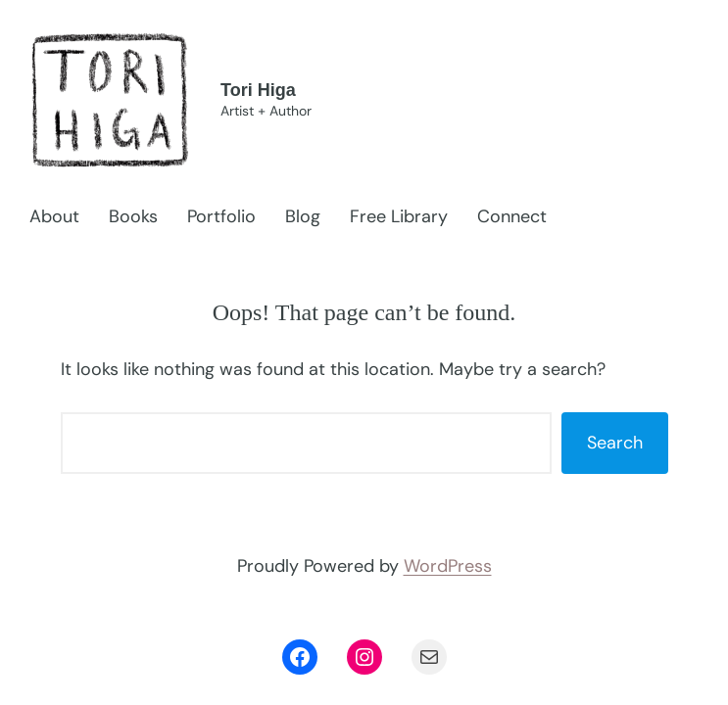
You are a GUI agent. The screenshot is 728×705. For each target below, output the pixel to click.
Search (615, 443)
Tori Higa (258, 90)
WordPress (448, 566)
